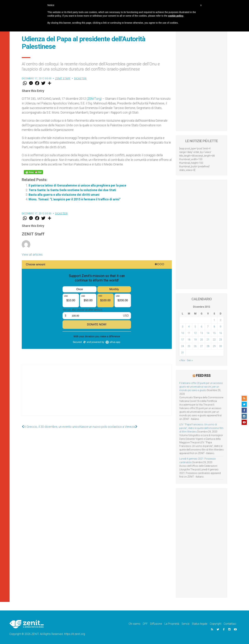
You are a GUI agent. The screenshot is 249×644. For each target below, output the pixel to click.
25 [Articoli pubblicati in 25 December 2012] (189, 346)
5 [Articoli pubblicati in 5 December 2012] (195, 327)
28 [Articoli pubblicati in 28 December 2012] (208, 346)
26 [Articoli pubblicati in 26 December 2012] (195, 346)
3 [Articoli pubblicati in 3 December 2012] (183, 327)
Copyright (216, 624)
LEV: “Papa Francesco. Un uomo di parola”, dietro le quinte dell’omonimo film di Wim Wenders (201, 428)
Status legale (200, 624)
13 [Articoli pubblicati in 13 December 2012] (202, 333)
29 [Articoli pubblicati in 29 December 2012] (214, 346)
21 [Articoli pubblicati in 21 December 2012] (208, 340)
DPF (145, 624)
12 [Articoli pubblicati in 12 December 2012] (195, 333)
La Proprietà (172, 624)
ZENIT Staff (63, 79)
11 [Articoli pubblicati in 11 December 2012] (189, 333)
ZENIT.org (94, 99)
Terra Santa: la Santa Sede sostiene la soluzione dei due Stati (72, 190)
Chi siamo (135, 624)
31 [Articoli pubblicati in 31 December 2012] (183, 353)
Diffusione (156, 624)
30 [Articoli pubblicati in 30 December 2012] (221, 346)
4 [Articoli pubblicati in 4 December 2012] (189, 327)
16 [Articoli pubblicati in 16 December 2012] (221, 333)
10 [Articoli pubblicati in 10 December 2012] (183, 333)
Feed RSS (203, 376)
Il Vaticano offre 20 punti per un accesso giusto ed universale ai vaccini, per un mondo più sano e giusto (201, 387)
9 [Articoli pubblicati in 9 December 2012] (221, 327)
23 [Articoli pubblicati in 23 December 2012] (221, 340)
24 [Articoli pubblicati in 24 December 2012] (183, 346)
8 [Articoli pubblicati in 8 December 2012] (214, 327)
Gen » (190, 360)
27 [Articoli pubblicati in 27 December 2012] (202, 346)
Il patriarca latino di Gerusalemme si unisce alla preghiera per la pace (77, 185)
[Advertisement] (97, 393)
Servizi (185, 624)
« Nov (182, 360)
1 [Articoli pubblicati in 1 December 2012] (214, 320)
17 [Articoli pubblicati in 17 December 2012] (183, 340)
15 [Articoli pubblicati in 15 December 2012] (214, 333)
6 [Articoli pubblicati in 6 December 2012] (202, 327)
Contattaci (230, 624)
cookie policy (176, 16)
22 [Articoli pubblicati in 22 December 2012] (214, 340)
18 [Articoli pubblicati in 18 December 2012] (189, 340)
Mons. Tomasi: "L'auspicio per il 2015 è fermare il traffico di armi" (74, 199)
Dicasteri (80, 79)
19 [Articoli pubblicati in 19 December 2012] (195, 340)
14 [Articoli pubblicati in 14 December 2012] (208, 333)
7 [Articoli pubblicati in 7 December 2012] (208, 327)
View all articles (32, 255)
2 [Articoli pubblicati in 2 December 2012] (221, 320)
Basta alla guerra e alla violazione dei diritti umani (64, 195)
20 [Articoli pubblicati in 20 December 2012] (202, 340)
